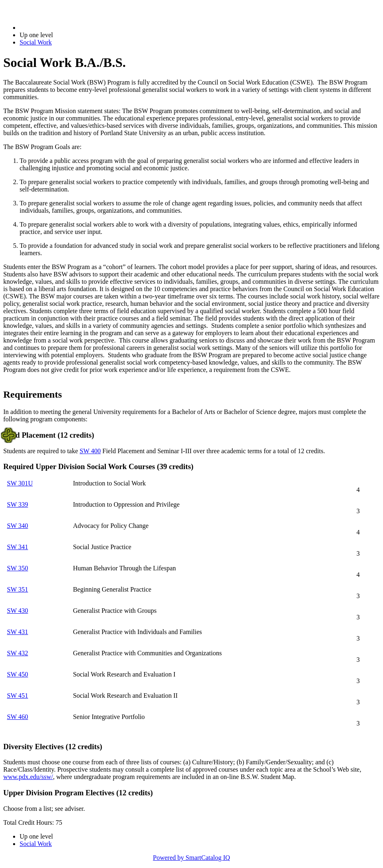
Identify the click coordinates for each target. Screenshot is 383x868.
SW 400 (90, 451)
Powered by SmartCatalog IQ (192, 858)
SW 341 (18, 547)
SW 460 (18, 717)
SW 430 (18, 611)
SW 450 (18, 674)
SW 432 (18, 653)
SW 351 (18, 589)
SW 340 (18, 526)
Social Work (36, 42)
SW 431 (18, 632)
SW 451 (18, 696)
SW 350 (18, 568)
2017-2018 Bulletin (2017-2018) (62, 28)
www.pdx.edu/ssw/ (28, 777)
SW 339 (18, 504)
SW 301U (20, 483)
